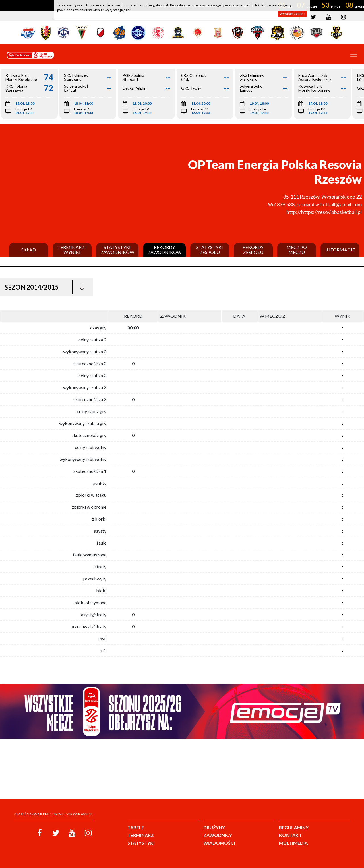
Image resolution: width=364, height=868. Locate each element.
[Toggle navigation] (354, 54)
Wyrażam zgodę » (292, 14)
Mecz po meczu (297, 250)
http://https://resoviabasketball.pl (324, 212)
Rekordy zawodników (165, 250)
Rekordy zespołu (253, 250)
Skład (29, 250)
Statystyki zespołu (210, 250)
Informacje (340, 250)
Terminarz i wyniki (72, 250)
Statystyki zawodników (117, 250)
